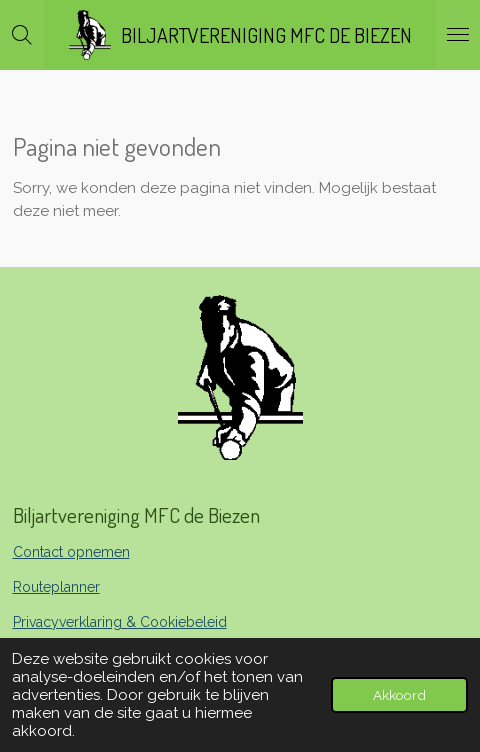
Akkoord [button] (399, 695)
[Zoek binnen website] (22, 35)
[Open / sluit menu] (458, 35)
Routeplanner (56, 587)
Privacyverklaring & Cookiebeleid (120, 622)
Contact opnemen (71, 552)
